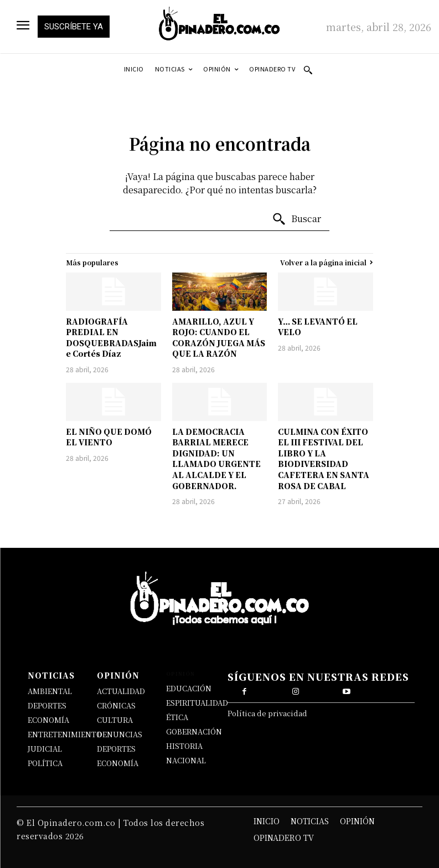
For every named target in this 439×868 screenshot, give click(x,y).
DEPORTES (47, 705)
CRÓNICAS (116, 705)
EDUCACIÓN (189, 688)
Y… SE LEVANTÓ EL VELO (318, 327)
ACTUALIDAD (121, 691)
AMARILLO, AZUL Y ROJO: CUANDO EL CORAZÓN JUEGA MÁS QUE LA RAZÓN (219, 338)
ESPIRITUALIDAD (197, 703)
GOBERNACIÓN (194, 731)
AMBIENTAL (50, 691)
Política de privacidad (267, 713)
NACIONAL (186, 760)
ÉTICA (177, 717)
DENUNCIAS (120, 734)
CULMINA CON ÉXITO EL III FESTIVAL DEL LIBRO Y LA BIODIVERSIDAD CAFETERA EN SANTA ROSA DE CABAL (324, 459)
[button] (308, 70)
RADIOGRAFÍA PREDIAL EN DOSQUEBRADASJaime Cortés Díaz (111, 338)
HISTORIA (184, 746)
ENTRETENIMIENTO (65, 734)
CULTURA (115, 720)
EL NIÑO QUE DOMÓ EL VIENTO (109, 437)
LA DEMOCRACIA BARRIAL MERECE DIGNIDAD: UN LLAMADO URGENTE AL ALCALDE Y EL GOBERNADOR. (216, 459)
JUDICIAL (45, 749)
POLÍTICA (45, 763)
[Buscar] (296, 219)
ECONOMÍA (48, 720)
